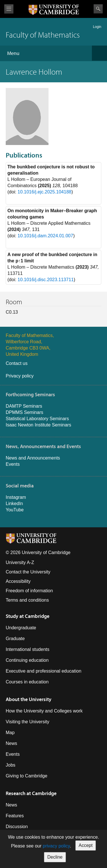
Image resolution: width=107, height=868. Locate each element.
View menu (9, 9)
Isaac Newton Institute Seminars (38, 425)
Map (10, 733)
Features (15, 816)
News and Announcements (33, 458)
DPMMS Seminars (25, 412)
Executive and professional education (44, 671)
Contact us (17, 363)
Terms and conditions (27, 600)
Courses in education (27, 682)
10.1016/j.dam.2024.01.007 (46, 236)
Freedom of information (29, 591)
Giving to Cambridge (27, 776)
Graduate (15, 639)
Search (98, 9)
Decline (55, 857)
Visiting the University (28, 722)
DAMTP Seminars (24, 406)
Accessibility (18, 581)
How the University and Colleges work (44, 711)
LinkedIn (14, 504)
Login (97, 27)
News (11, 743)
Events (13, 464)
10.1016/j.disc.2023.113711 (46, 280)
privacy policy (56, 846)
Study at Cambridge (28, 616)
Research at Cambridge (31, 793)
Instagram (16, 497)
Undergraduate (21, 628)
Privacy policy (20, 376)
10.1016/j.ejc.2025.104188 (45, 192)
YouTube (15, 510)
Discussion (17, 827)
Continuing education (27, 660)
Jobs (11, 765)
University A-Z (20, 562)
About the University (29, 699)
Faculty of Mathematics (43, 35)
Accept (86, 845)
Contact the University (28, 572)
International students (28, 649)
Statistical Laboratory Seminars (37, 419)
